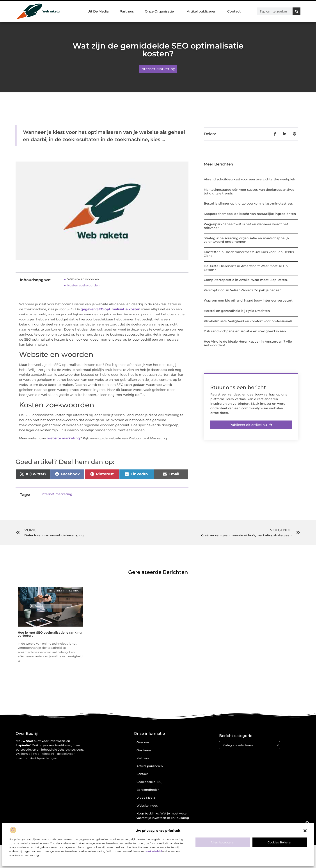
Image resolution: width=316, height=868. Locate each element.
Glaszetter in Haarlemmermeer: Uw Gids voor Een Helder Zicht (249, 254)
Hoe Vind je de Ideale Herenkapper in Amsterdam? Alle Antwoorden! (248, 343)
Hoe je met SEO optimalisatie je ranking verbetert (50, 634)
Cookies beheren (280, 842)
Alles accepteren (223, 842)
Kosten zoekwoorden (83, 285)
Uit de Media (146, 798)
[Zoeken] (296, 11)
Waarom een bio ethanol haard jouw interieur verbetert (248, 300)
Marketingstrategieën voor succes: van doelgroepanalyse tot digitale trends (249, 191)
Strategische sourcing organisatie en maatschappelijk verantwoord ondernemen (247, 240)
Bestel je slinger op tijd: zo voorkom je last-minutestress (248, 203)
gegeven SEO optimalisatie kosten (110, 309)
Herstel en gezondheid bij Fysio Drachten (237, 311)
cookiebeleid (153, 851)
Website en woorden (83, 279)
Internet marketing (158, 69)
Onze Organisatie (160, 11)
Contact (234, 11)
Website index (147, 805)
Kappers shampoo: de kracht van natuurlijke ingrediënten (250, 214)
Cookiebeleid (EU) (149, 782)
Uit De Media (98, 11)
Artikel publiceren (202, 11)
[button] (305, 831)
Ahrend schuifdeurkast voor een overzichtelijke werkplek (249, 179)
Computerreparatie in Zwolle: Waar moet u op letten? (246, 280)
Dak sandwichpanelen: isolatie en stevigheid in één (245, 331)
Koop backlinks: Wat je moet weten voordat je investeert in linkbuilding (163, 816)
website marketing (64, 438)
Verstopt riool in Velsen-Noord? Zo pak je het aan (243, 290)
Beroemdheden (148, 790)
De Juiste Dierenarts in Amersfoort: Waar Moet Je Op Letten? (246, 268)
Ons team (144, 750)
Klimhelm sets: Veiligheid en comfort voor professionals (248, 321)
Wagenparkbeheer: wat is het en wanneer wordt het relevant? (246, 226)
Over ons (143, 742)
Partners (127, 11)
